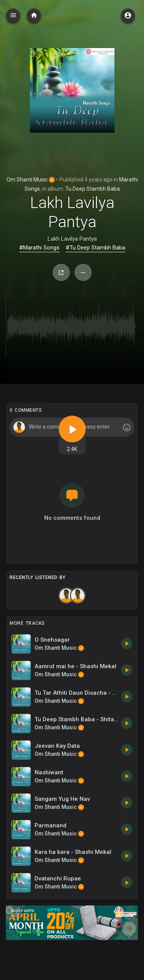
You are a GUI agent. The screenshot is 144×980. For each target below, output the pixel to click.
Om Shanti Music (31, 180)
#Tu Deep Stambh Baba (95, 248)
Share (61, 273)
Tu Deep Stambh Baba (93, 189)
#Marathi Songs (39, 248)
